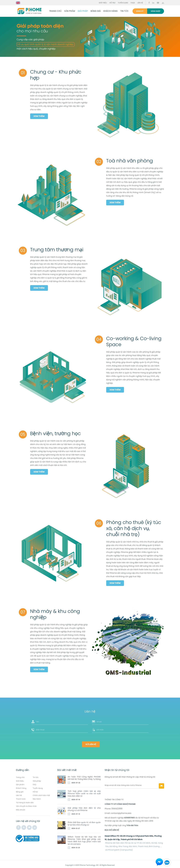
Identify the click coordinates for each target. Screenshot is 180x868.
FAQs (133, 3)
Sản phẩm (69, 11)
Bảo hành (37, 799)
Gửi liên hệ (91, 742)
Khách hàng (110, 11)
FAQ (35, 782)
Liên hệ (140, 3)
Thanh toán (21, 799)
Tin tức (124, 11)
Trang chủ (55, 11)
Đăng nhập (156, 11)
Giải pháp (82, 11)
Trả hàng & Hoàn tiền (26, 803)
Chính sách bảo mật (25, 796)
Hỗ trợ (112, 3)
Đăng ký (140, 11)
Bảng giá (95, 11)
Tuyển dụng (123, 3)
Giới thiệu (103, 3)
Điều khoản (21, 810)
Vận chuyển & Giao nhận (27, 806)
